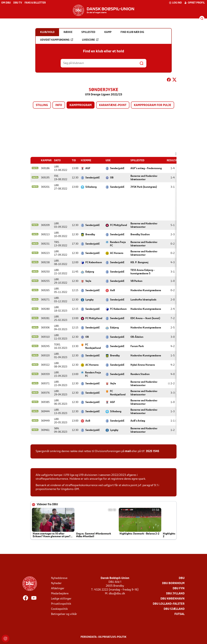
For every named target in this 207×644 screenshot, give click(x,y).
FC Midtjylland (119, 225)
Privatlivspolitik (61, 604)
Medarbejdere (60, 594)
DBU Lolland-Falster (169, 604)
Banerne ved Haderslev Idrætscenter (144, 178)
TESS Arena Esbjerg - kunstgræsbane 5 (142, 272)
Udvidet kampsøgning (57, 40)
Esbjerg (90, 272)
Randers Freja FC (118, 244)
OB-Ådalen (137, 337)
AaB (112, 291)
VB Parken (136, 281)
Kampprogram (81, 105)
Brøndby (90, 235)
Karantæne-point (113, 105)
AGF (88, 168)
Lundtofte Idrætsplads (143, 300)
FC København (94, 263)
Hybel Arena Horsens (143, 365)
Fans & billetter (35, 3)
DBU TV (18, 3)
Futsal (179, 614)
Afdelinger (58, 589)
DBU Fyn (179, 589)
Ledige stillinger (61, 599)
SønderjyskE (117, 168)
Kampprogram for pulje (153, 105)
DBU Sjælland (174, 609)
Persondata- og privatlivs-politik (103, 637)
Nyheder (56, 583)
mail (128, 451)
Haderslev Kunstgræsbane (146, 291)
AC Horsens (117, 253)
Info (59, 105)
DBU (182, 578)
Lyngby (89, 300)
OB (112, 178)
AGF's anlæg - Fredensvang (146, 168)
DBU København (172, 599)
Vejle (88, 281)
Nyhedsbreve (59, 578)
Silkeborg (91, 187)
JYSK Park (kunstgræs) (144, 187)
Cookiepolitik (59, 609)
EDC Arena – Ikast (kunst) (145, 318)
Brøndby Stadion (140, 235)
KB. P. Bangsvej (139, 263)
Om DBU (6, 3)
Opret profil (195, 3)
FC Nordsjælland (93, 346)
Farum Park (137, 346)
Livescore (90, 40)
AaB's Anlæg (138, 421)
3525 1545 (153, 451)
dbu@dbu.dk (117, 594)
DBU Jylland (175, 594)
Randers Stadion (140, 374)
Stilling (42, 105)
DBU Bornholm (173, 583)
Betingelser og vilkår (64, 614)
